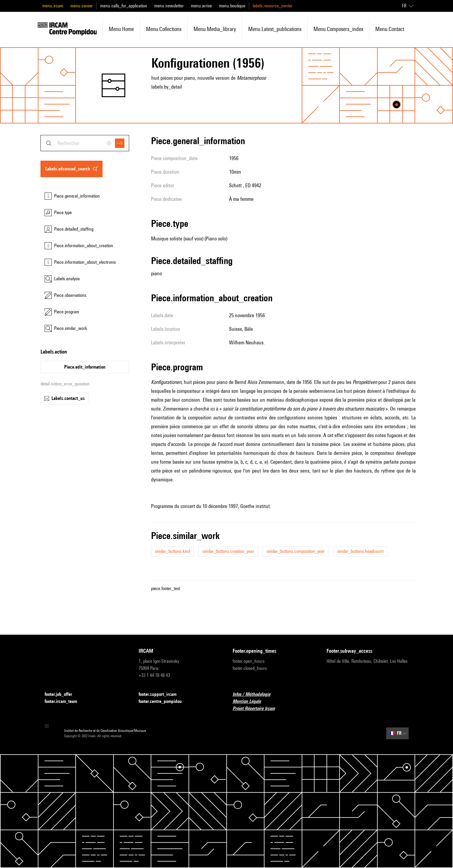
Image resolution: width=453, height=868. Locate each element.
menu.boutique (232, 6)
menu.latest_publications (275, 29)
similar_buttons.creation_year (228, 551)
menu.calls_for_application (124, 6)
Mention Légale (250, 702)
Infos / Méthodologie (255, 694)
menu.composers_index (338, 29)
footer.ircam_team (64, 702)
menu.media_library (215, 29)
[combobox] (85, 143)
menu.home (121, 29)
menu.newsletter (169, 6)
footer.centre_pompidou (164, 702)
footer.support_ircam (161, 694)
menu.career (82, 6)
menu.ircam (53, 6)
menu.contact (390, 29)
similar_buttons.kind (172, 551)
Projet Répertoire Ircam (257, 709)
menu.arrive (201, 6)
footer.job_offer (62, 694)
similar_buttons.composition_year (296, 551)
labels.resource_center (273, 6)
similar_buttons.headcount (360, 551)
